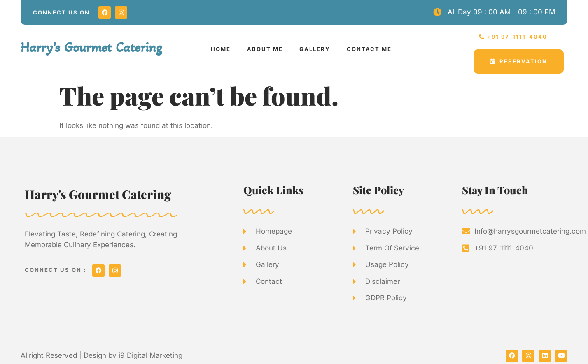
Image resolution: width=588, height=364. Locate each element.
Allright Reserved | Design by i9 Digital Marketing (101, 355)
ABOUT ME (265, 49)
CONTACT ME (369, 49)
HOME (221, 49)
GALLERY (315, 49)
